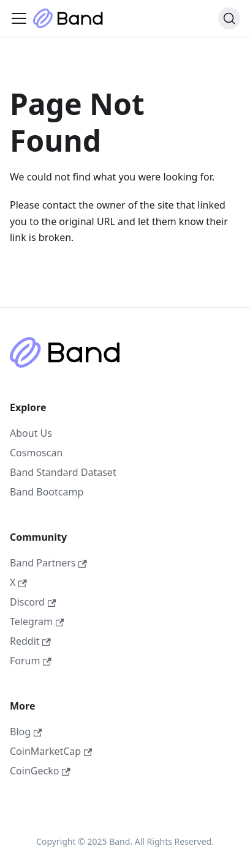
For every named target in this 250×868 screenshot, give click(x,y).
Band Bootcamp (47, 492)
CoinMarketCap (51, 751)
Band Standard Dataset (63, 472)
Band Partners (48, 563)
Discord (33, 602)
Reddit (30, 641)
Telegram (37, 621)
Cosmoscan (36, 453)
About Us (31, 433)
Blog (26, 732)
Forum (31, 661)
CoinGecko (40, 771)
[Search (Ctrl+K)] (229, 18)
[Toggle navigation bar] (19, 18)
